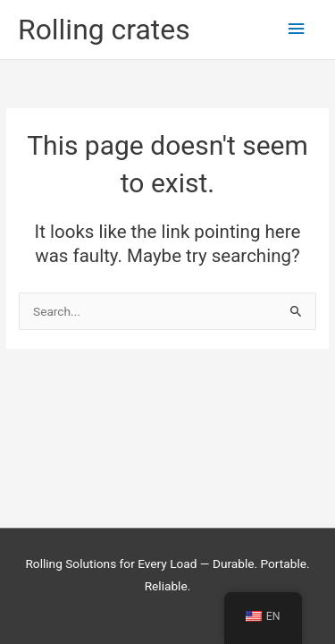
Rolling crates (104, 30)
